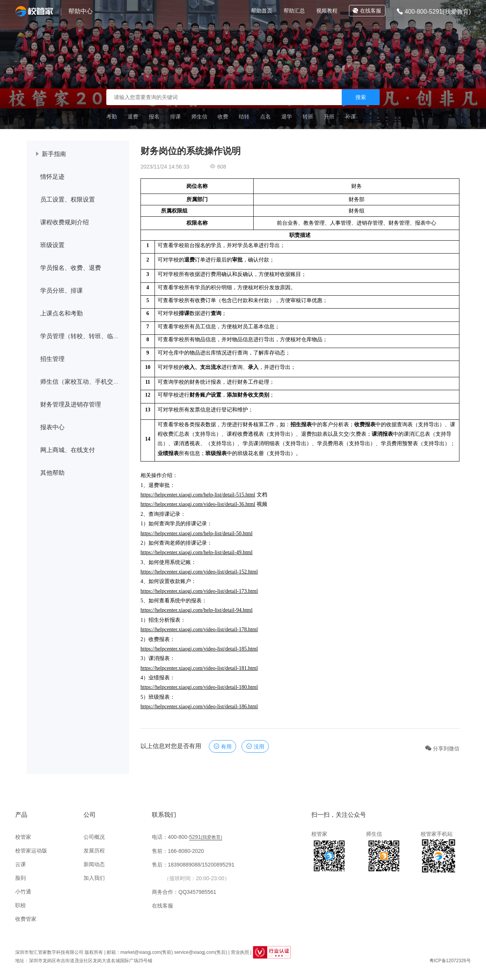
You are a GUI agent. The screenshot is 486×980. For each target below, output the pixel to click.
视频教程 (327, 11)
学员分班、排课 (62, 291)
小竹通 (23, 892)
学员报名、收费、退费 (71, 268)
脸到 (21, 878)
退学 (287, 117)
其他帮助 (52, 473)
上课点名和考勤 (62, 313)
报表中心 (52, 427)
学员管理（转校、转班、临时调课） (89, 336)
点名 (265, 117)
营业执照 (240, 952)
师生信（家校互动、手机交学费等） (89, 382)
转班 (308, 117)
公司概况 (94, 837)
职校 (21, 905)
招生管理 (52, 359)
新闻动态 (94, 864)
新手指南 (54, 154)
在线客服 (367, 11)
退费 (133, 117)
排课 (175, 117)
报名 (154, 117)
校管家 (23, 837)
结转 (244, 117)
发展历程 (94, 851)
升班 (329, 117)
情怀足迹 (52, 177)
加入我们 (94, 878)
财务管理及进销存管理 (71, 404)
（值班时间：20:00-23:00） (197, 878)
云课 (21, 864)
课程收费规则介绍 (65, 222)
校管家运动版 (31, 851)
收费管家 (26, 919)
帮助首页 (262, 11)
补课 (350, 117)
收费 (223, 117)
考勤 (112, 117)
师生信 (199, 117)
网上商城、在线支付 (68, 450)
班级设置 (52, 245)
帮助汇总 (294, 11)
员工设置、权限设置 (68, 199)
